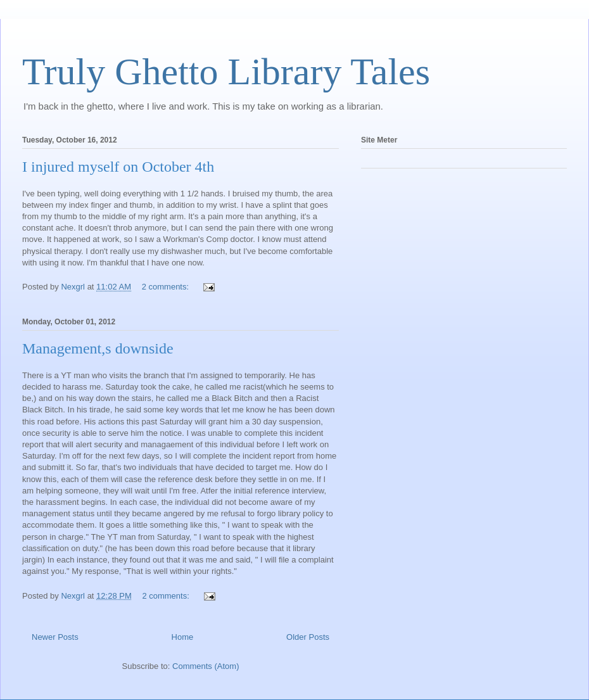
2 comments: (167, 287)
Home (183, 637)
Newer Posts (55, 637)
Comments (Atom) (206, 666)
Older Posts (308, 637)
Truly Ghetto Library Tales (226, 72)
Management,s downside (98, 348)
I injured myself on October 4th (118, 167)
